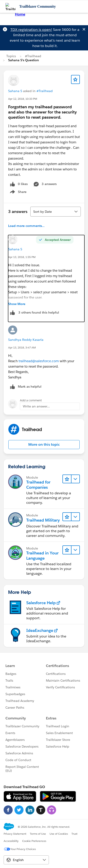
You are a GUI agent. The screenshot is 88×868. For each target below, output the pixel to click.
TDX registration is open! (31, 30)
